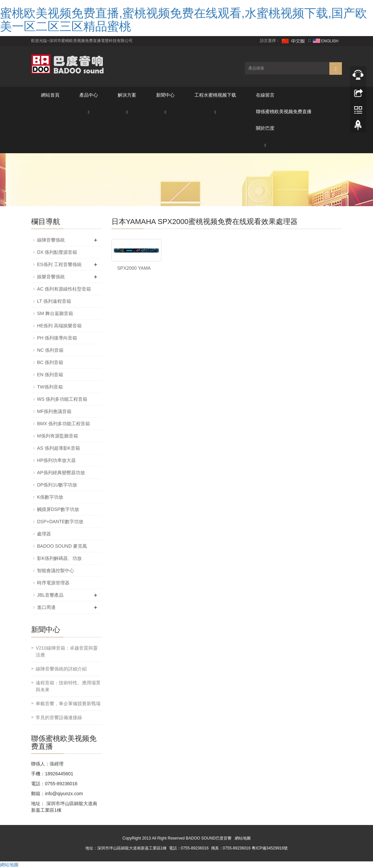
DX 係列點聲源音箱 (57, 252)
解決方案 (127, 95)
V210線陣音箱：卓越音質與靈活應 (67, 651)
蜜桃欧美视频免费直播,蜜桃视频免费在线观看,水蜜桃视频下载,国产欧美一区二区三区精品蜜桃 (184, 20)
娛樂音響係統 (51, 277)
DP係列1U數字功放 (57, 485)
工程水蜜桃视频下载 (215, 95)
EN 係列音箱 (50, 375)
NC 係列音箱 (50, 350)
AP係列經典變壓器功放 (61, 473)
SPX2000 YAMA (134, 268)
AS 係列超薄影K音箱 (59, 448)
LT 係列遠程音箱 (54, 301)
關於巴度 (265, 128)
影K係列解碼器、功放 (59, 558)
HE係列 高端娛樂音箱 (59, 326)
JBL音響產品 (50, 595)
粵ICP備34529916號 (270, 848)
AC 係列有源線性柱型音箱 (64, 289)
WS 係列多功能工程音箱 (62, 399)
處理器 (44, 534)
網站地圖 (243, 838)
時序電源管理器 (53, 583)
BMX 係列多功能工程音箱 (63, 424)
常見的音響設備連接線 (59, 717)
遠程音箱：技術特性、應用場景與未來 (68, 686)
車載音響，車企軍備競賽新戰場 (68, 704)
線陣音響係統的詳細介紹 (61, 669)
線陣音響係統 (51, 240)
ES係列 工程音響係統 (59, 264)
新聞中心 (165, 95)
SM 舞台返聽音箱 (55, 313)
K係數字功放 (50, 497)
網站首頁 (50, 95)
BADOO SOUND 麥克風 (62, 546)
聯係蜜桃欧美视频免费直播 (284, 112)
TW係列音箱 (50, 387)
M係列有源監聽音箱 (58, 436)
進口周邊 (46, 607)
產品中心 (89, 95)
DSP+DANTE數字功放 (60, 522)
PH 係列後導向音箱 (57, 338)
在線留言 (265, 95)
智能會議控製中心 (56, 571)
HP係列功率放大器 (56, 460)
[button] (89, 112)
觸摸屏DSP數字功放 (58, 509)
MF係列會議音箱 (54, 411)
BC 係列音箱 (50, 362)
